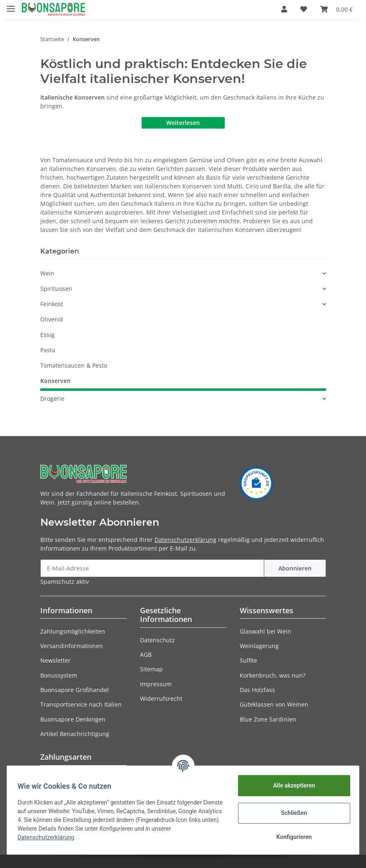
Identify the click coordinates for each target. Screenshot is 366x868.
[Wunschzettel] (304, 9)
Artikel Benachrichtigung (75, 734)
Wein (47, 273)
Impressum (156, 684)
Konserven (55, 381)
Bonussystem (59, 675)
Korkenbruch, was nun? (273, 675)
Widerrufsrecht (161, 699)
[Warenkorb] (337, 9)
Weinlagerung (259, 646)
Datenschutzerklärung (185, 540)
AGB (146, 655)
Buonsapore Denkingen (73, 719)
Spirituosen (56, 289)
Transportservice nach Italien (81, 704)
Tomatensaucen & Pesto (74, 365)
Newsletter (55, 660)
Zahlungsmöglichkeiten (73, 631)
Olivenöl (52, 319)
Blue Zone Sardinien (268, 719)
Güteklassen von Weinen (274, 704)
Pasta (48, 350)
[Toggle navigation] (11, 5)
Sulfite (248, 660)
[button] (284, 9)
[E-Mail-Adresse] (152, 568)
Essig (47, 335)
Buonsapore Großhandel (75, 690)
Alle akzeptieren (291, 785)
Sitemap (151, 669)
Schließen (291, 813)
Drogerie (52, 399)
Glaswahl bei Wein (265, 631)
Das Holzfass (257, 690)
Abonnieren (295, 568)
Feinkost (52, 304)
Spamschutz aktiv (65, 582)
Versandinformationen (72, 646)
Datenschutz (157, 640)
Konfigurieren (291, 837)
